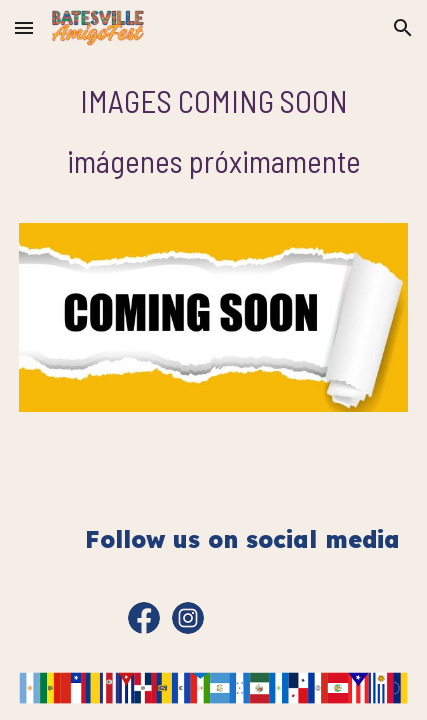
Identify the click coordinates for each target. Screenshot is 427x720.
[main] (214, 131)
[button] (24, 27)
